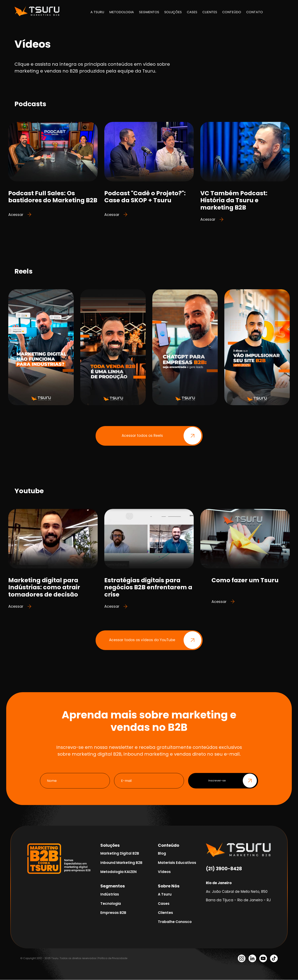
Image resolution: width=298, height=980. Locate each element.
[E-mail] (149, 781)
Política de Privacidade (113, 958)
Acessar (20, 215)
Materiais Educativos (177, 863)
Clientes (165, 913)
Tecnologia (111, 904)
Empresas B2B (113, 913)
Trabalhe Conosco (175, 922)
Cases (164, 904)
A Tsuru (165, 894)
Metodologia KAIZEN (118, 872)
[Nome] (75, 781)
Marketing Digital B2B (120, 854)
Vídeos (164, 872)
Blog (162, 854)
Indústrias (110, 894)
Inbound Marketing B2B (121, 863)
